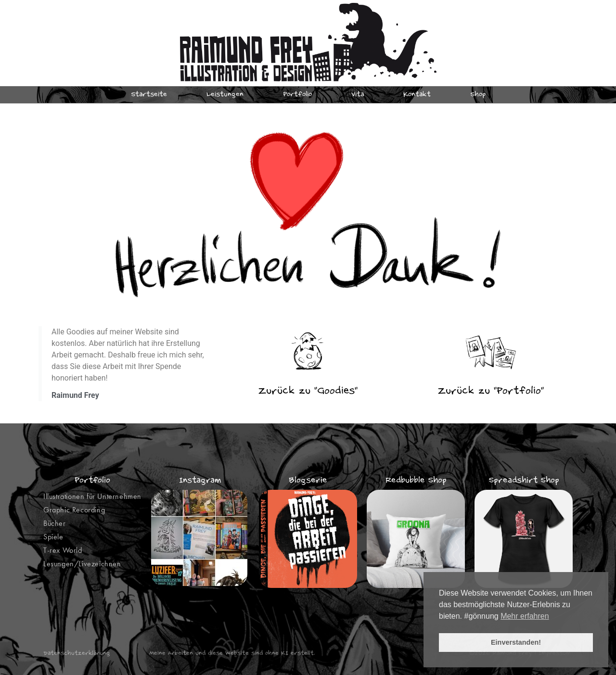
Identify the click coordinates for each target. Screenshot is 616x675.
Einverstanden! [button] (516, 642)
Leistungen (225, 95)
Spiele (53, 537)
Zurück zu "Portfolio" (491, 391)
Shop (478, 95)
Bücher (55, 523)
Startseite (149, 95)
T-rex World (63, 550)
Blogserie (308, 481)
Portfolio (297, 95)
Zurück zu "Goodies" (308, 391)
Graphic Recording (74, 510)
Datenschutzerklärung (77, 653)
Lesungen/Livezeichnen (82, 564)
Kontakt (417, 95)
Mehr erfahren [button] (525, 616)
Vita (358, 95)
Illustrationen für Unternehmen (92, 496)
